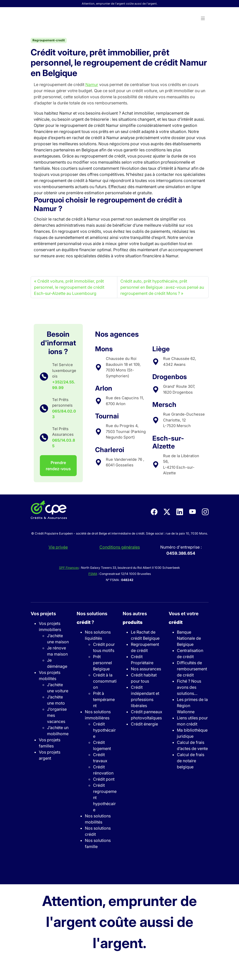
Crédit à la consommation (105, 681)
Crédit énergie (144, 724)
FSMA (93, 574)
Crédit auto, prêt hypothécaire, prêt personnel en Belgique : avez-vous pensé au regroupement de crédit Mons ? (162, 287)
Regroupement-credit (49, 40)
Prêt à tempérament (104, 699)
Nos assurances (146, 669)
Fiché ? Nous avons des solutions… (189, 687)
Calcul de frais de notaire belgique (191, 761)
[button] (203, 19)
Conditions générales (120, 547)
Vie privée (58, 547)
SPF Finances (69, 568)
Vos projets (43, 614)
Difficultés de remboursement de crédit (192, 669)
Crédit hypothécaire (104, 730)
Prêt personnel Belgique (103, 663)
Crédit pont (104, 779)
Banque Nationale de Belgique (189, 638)
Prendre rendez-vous (58, 466)
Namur (92, 84)
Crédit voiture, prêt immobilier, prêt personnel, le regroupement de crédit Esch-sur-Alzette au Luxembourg (69, 287)
